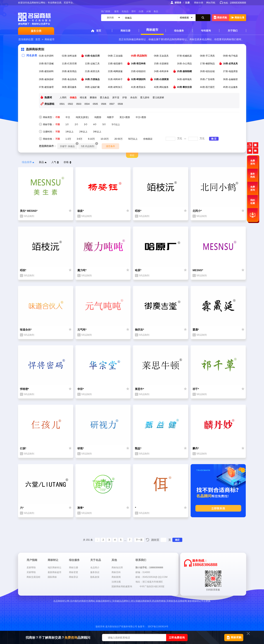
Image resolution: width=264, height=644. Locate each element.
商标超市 (152, 30)
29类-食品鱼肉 (70, 79)
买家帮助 (31, 572)
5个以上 (116, 124)
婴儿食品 (105, 98)
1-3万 (68, 139)
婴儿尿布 (145, 98)
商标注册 (125, 31)
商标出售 (238, 18)
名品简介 (95, 568)
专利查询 (206, 31)
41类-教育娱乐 (139, 87)
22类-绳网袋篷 (116, 71)
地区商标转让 (55, 568)
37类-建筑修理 (47, 87)
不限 (58, 117)
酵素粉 (93, 98)
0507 (112, 104)
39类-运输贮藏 (93, 87)
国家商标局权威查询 (122, 587)
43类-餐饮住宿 (185, 87)
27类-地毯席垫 (231, 71)
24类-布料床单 (162, 71)
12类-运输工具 (93, 64)
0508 (120, 104)
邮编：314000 (143, 572)
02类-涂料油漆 (70, 56)
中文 (68, 117)
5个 (104, 124)
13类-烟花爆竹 (116, 64)
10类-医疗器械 (47, 64)
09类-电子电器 (231, 56)
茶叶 (134, 11)
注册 (187, 3)
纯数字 (110, 117)
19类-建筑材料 (47, 71)
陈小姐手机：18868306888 (149, 568)
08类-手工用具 (208, 56)
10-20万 (105, 139)
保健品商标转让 (137, 39)
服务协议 (95, 572)
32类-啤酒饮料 (139, 79)
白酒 (141, 11)
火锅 (148, 11)
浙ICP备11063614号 (158, 627)
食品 (156, 11)
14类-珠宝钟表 (139, 63)
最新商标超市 (55, 572)
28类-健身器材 (47, 79)
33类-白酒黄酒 (162, 79)
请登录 (178, 3)
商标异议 (74, 577)
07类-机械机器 (185, 56)
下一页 (139, 540)
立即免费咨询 (177, 638)
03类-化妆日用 (93, 56)
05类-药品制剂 (139, 56)
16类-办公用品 (185, 64)
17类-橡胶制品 (208, 64)
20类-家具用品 (70, 71)
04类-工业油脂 (116, 56)
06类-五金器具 (162, 56)
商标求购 (220, 17)
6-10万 (91, 139)
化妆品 (125, 11)
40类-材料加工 (116, 87)
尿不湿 (116, 98)
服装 (117, 11)
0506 (104, 104)
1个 (67, 124)
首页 (99, 31)
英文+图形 (125, 117)
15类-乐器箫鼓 (162, 64)
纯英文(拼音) (82, 117)
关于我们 (233, 31)
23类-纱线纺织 (139, 71)
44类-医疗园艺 (208, 87)
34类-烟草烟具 (185, 79)
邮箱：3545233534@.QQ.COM (151, 577)
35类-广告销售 (208, 79)
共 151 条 (88, 540)
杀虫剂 (134, 98)
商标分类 (199, 3)
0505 (95, 104)
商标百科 (116, 572)
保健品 (73, 98)
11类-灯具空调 (70, 64)
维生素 (83, 98)
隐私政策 (95, 577)
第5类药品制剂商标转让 (174, 39)
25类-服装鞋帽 (185, 71)
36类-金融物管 (231, 79)
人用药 (63, 98)
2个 (77, 124)
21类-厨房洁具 (93, 71)
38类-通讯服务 (70, 87)
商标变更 (74, 572)
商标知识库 (117, 568)
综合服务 (179, 31)
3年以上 (97, 132)
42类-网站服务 (162, 87)
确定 (177, 540)
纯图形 (98, 117)
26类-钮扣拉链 (208, 71)
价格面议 (148, 139)
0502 (70, 104)
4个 (95, 124)
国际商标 (52, 577)
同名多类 (29, 55)
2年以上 (83, 132)
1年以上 (70, 132)
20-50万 (119, 139)
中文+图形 (141, 117)
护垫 (125, 98)
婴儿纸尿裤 (158, 98)
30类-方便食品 (93, 79)
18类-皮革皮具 (231, 63)
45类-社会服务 (231, 87)
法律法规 (116, 582)
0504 (87, 104)
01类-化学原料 (47, 56)
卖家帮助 (31, 568)
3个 (86, 124)
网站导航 (211, 3)
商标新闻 (116, 577)
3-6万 (80, 139)
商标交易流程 (33, 577)
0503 (79, 104)
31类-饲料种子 (116, 79)
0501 (62, 104)
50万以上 (133, 139)
